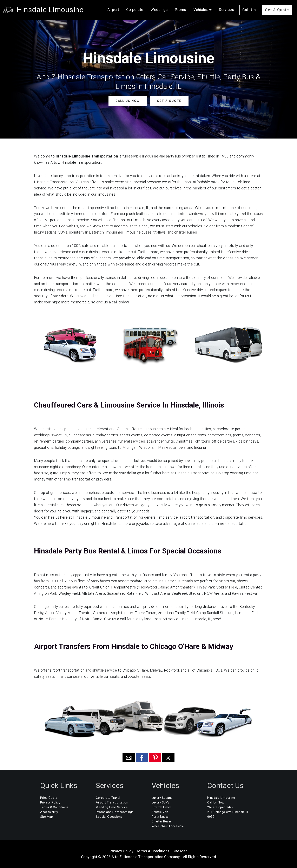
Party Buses (160, 817)
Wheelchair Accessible (168, 826)
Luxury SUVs (160, 803)
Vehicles (201, 10)
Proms (181, 10)
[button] (129, 758)
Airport (113, 10)
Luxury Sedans (162, 798)
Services (226, 10)
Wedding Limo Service (112, 807)
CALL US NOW (128, 101)
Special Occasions (109, 817)
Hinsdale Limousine (50, 10)
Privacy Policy (50, 803)
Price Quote (49, 798)
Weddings (159, 10)
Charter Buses (162, 822)
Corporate (135, 10)
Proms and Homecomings (115, 812)
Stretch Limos (162, 807)
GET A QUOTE (169, 101)
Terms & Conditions (54, 807)
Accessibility (49, 812)
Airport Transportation (112, 803)
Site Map (47, 817)
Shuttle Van (160, 812)
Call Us (249, 10)
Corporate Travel (108, 798)
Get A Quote (277, 10)
